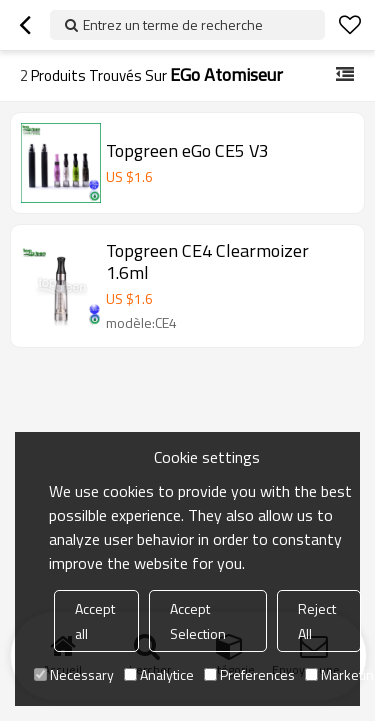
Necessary (74, 674)
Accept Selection (198, 621)
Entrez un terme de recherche (173, 24)
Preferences (249, 674)
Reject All (317, 621)
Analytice (159, 674)
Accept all (95, 621)
